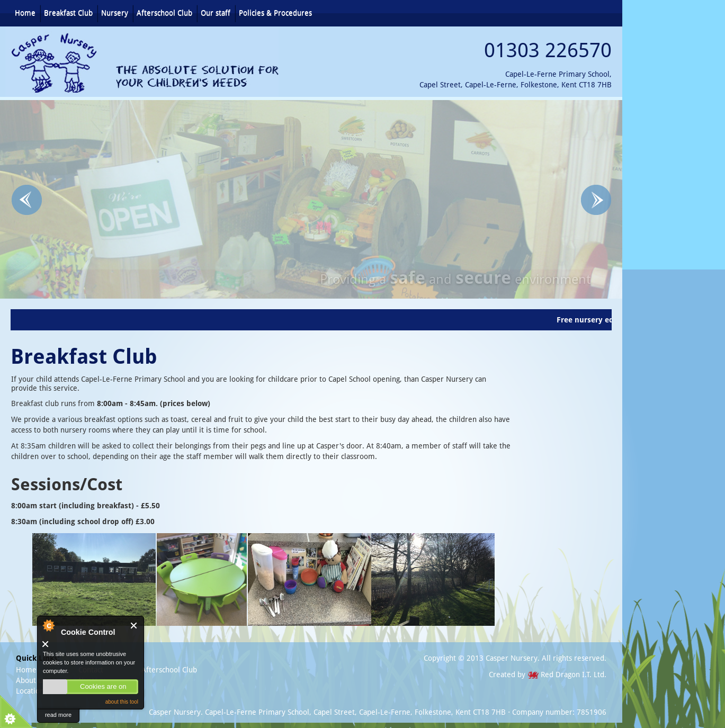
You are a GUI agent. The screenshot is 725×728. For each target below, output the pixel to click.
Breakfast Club (68, 13)
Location (30, 691)
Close (134, 626)
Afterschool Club (164, 13)
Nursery (115, 13)
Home (25, 13)
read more (58, 715)
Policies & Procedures (275, 13)
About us (31, 680)
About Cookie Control (48, 625)
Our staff (216, 13)
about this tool (122, 702)
